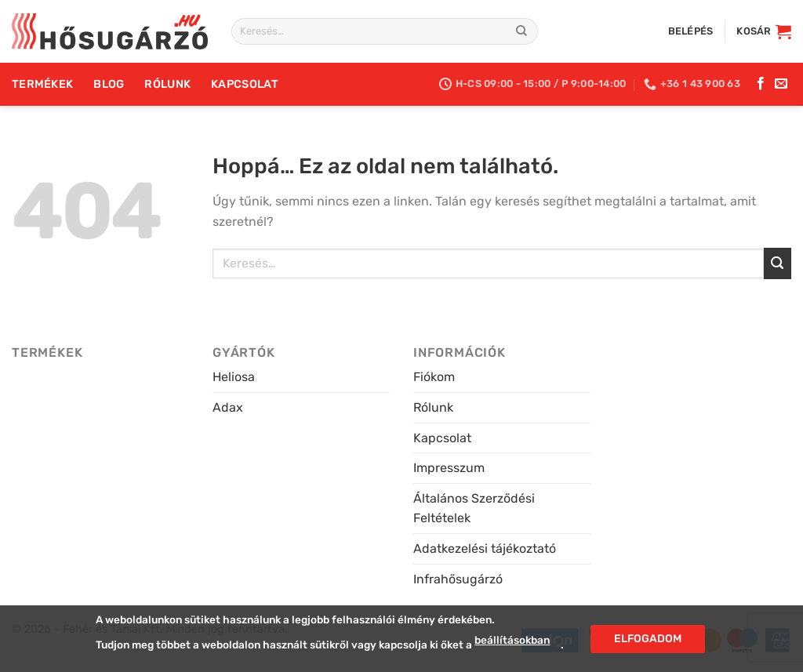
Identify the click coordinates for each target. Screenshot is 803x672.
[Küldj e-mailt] (781, 84)
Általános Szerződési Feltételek (474, 509)
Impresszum (449, 468)
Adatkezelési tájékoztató (485, 548)
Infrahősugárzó (458, 579)
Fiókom (434, 377)
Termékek (42, 84)
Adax (228, 407)
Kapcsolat (245, 84)
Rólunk (167, 84)
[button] (691, 31)
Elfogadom (648, 638)
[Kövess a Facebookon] (761, 84)
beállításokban (512, 640)
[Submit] (521, 31)
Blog (109, 84)
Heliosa (234, 377)
